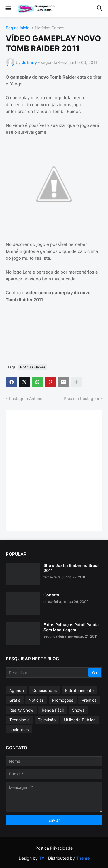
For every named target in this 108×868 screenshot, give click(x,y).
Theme (83, 858)
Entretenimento (79, 690)
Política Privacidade (54, 848)
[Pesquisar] (48, 672)
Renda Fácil (53, 710)
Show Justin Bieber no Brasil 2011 (72, 568)
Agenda (17, 690)
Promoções (63, 700)
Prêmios (89, 700)
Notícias (36, 700)
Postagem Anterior (26, 398)
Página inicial (18, 28)
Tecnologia (19, 720)
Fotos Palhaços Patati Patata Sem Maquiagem (71, 627)
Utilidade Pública (80, 720)
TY (42, 858)
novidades (19, 730)
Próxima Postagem (81, 398)
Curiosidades (44, 690)
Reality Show (21, 710)
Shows (78, 710)
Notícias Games (50, 28)
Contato (51, 595)
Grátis (15, 700)
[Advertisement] (54, 470)
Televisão (47, 720)
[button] (8, 9)
